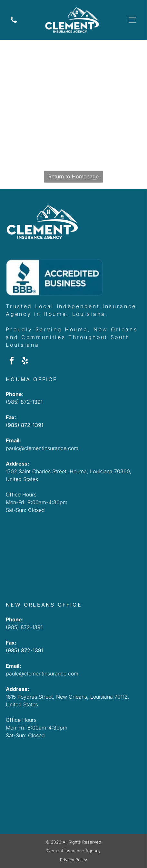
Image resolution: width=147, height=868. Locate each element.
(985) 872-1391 (24, 402)
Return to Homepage (73, 176)
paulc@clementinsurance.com (42, 448)
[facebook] (12, 362)
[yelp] (25, 362)
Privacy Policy (73, 860)
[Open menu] (132, 20)
